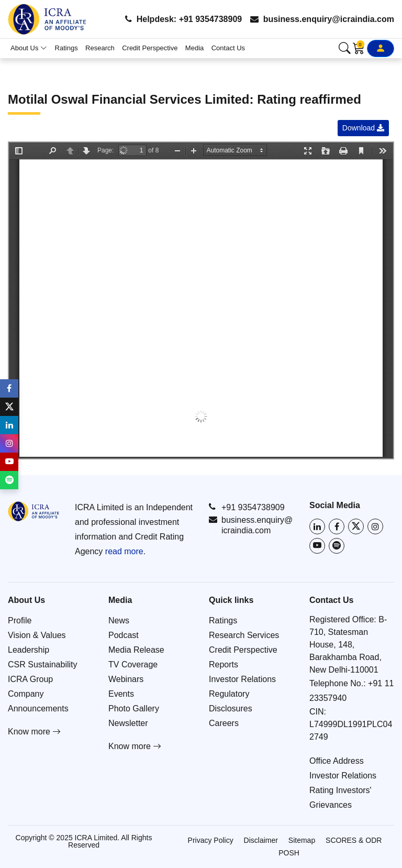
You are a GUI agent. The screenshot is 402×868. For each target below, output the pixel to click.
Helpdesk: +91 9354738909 (183, 19)
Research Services (244, 635)
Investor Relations (242, 679)
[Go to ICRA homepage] (33, 511)
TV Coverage (133, 664)
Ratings (66, 48)
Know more (34, 732)
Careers (224, 723)
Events (121, 694)
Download (363, 128)
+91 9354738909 (247, 507)
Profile (20, 620)
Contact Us (228, 48)
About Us (29, 48)
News (119, 620)
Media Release (136, 650)
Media (194, 48)
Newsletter (128, 723)
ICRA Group (30, 679)
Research (100, 48)
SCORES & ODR (354, 840)
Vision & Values (37, 635)
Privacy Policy (211, 840)
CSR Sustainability (43, 664)
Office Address (337, 761)
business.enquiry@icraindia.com (322, 19)
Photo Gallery (134, 708)
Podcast (124, 635)
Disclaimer (261, 840)
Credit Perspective (150, 48)
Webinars (126, 679)
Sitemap (302, 840)
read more (124, 551)
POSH (289, 853)
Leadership (29, 650)
